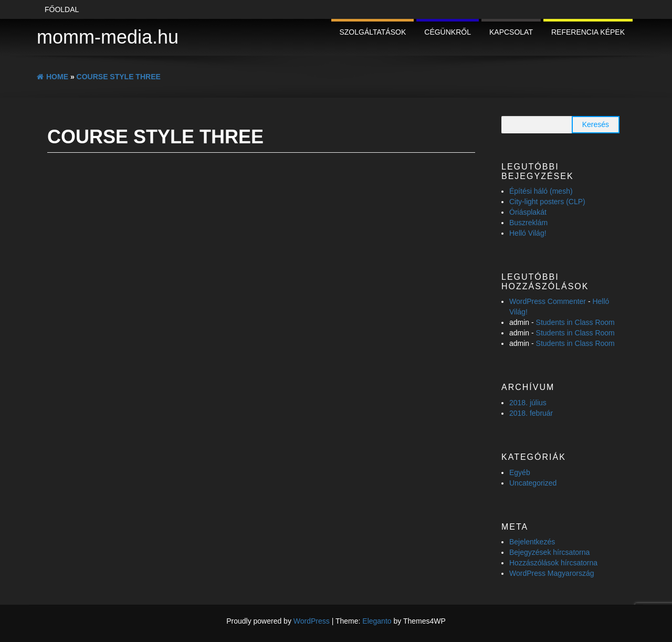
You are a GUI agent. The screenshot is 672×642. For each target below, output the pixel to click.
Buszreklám (528, 223)
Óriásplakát (528, 212)
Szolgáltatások (372, 32)
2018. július (528, 403)
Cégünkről (448, 32)
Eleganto (377, 621)
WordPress (312, 621)
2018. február (531, 413)
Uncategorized (533, 483)
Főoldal (62, 9)
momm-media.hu (108, 37)
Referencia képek (588, 32)
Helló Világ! (528, 233)
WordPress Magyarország (552, 573)
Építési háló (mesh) (541, 191)
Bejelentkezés (532, 542)
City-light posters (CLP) (547, 202)
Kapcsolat (511, 32)
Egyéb (520, 472)
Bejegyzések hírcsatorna (549, 552)
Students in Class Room (575, 322)
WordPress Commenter (548, 301)
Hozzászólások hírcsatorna (553, 563)
